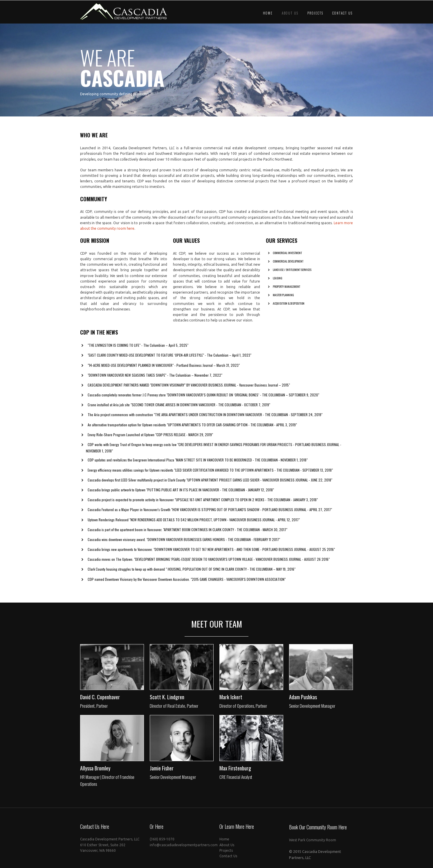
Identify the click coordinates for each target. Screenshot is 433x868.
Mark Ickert (231, 699)
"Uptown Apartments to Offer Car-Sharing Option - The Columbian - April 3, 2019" (232, 427)
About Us (290, 13)
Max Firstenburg (235, 770)
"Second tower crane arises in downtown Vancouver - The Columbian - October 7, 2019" (200, 407)
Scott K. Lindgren (167, 699)
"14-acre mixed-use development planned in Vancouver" (131, 367)
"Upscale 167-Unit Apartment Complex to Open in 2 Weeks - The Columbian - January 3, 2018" (246, 502)
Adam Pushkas (303, 699)
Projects (315, 13)
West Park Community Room (313, 842)
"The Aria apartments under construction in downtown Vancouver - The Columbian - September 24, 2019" (238, 417)
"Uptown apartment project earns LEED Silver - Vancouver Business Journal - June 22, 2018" (259, 482)
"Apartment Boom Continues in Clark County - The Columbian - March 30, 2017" (225, 532)
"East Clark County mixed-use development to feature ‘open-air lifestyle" (146, 357)
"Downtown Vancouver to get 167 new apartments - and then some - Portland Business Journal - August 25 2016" (244, 552)
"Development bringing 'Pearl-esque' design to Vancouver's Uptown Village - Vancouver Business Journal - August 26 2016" (232, 561)
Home (268, 13)
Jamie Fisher (162, 770)
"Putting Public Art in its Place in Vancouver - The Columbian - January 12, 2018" (210, 492)
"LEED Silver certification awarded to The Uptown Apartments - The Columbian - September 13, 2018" (254, 472)
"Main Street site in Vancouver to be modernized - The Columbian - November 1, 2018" (241, 462)
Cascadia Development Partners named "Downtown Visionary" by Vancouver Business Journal (162, 387)
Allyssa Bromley (95, 770)
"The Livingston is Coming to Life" (114, 347)
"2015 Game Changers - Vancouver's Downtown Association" (238, 581)
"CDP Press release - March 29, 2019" (184, 437)
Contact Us (342, 13)
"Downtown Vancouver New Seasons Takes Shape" (127, 377)
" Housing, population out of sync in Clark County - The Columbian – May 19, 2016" (231, 571)
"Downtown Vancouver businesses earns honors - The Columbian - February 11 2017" (213, 542)
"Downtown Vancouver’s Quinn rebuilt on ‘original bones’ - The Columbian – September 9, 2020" (243, 397)
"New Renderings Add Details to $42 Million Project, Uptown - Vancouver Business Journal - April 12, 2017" (215, 522)
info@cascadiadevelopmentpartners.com (184, 847)
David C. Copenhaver (100, 699)
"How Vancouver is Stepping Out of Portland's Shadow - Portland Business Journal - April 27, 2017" (252, 512)
